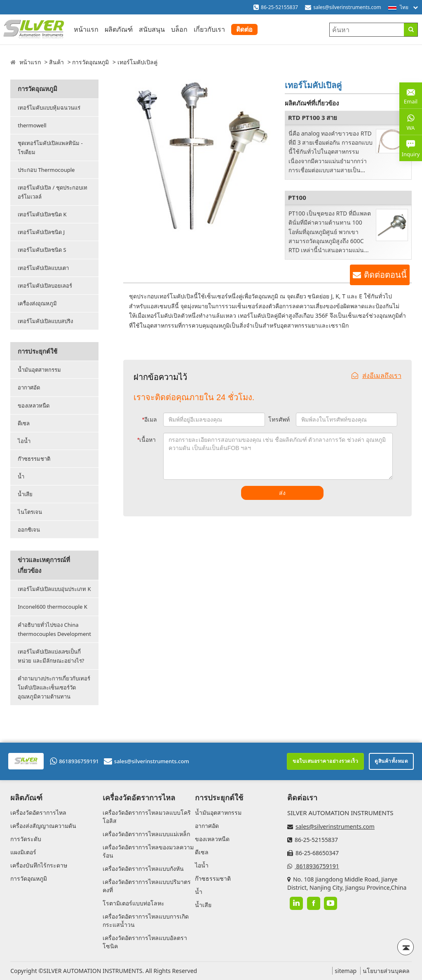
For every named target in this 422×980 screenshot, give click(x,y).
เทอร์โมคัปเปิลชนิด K (42, 214)
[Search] (411, 30)
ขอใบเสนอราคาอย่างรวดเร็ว (325, 761)
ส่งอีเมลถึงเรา (376, 375)
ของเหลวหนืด (34, 406)
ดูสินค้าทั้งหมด (391, 761)
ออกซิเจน (29, 530)
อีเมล (150, 420)
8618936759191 (74, 761)
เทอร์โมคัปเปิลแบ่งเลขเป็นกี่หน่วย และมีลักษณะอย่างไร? (51, 656)
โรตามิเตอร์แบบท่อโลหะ (134, 903)
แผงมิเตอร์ (23, 852)
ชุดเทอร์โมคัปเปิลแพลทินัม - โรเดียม (50, 148)
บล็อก (179, 29)
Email (411, 95)
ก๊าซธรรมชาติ (34, 459)
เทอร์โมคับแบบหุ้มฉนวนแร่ (49, 108)
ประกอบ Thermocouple (46, 170)
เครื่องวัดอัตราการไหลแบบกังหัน (143, 869)
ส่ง (282, 493)
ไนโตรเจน (30, 512)
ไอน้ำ (24, 441)
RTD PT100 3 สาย (313, 117)
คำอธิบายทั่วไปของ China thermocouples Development (54, 629)
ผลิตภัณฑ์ (119, 29)
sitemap (346, 971)
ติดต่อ (244, 29)
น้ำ (21, 476)
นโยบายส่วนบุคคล (386, 971)
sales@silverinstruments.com (347, 7)
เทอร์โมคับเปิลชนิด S (42, 250)
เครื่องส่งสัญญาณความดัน (43, 826)
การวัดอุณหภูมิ (90, 62)
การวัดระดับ (26, 839)
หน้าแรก (86, 29)
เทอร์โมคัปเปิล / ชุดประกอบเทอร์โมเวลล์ (53, 192)
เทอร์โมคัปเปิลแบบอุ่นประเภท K (54, 589)
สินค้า (56, 62)
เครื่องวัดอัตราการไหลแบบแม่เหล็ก (146, 834)
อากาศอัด (29, 387)
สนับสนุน (152, 29)
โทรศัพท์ (279, 420)
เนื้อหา (147, 440)
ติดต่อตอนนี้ (385, 275)
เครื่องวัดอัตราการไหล (38, 812)
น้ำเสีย (25, 494)
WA (411, 122)
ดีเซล (24, 423)
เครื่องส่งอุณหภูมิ (37, 303)
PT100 (297, 197)
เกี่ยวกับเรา (209, 29)
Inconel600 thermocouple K (53, 607)
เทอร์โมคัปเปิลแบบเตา (43, 268)
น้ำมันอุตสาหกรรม (39, 370)
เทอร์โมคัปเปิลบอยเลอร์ (45, 286)
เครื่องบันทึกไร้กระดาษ (39, 865)
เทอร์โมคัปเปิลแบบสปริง (45, 321)
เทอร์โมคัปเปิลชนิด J (41, 232)
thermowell (32, 125)
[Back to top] (406, 947)
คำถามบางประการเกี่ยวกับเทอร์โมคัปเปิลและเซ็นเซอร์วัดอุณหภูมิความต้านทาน (54, 687)
